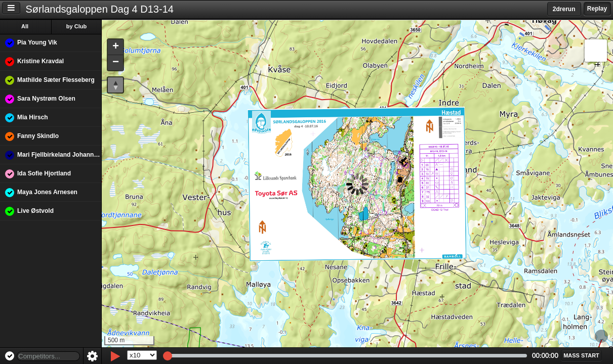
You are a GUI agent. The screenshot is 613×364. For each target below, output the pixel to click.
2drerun (564, 9)
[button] (115, 47)
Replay (597, 9)
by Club (76, 26)
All (25, 26)
